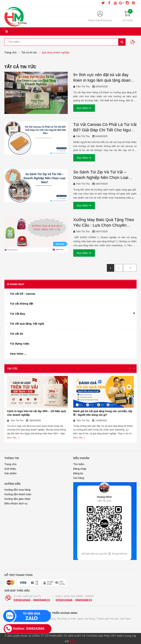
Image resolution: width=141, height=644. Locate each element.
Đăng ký (107, 20)
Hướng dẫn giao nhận (17, 499)
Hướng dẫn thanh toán (18, 494)
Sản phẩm (10, 473)
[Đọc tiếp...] (13, 438)
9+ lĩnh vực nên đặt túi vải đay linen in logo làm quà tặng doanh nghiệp (103, 80)
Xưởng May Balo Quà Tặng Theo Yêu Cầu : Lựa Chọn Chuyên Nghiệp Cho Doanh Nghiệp (104, 225)
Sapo (73, 641)
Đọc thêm (84, 108)
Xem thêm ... (18, 354)
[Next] (130, 268)
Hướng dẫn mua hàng (17, 490)
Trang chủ (10, 464)
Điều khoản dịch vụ (16, 503)
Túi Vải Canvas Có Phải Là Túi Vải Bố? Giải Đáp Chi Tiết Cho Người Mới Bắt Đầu (105, 130)
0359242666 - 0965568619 (32, 600)
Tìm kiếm (79, 464)
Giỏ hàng (79, 478)
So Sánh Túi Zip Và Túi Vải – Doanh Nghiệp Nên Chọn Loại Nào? (101, 177)
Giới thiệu (10, 469)
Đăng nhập (95, 20)
